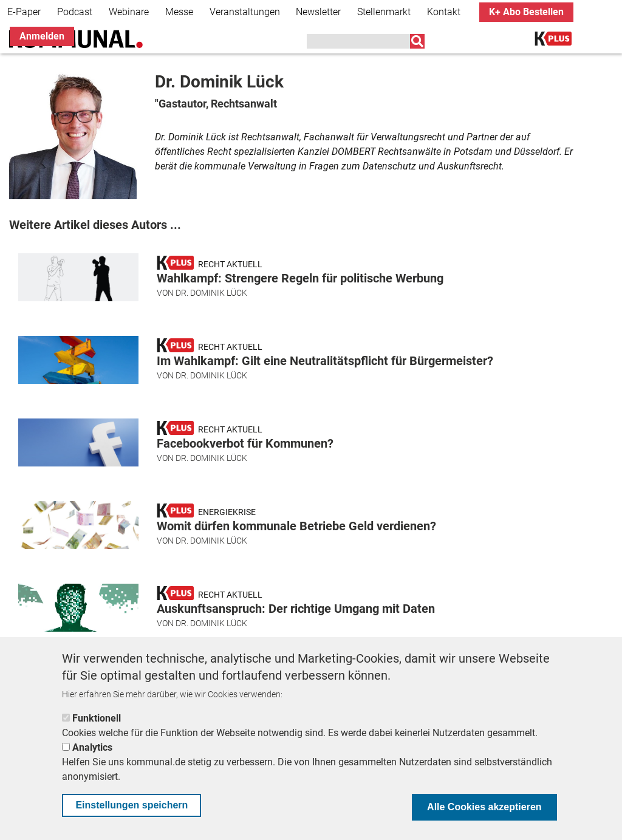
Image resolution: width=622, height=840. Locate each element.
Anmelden (42, 36)
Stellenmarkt (384, 12)
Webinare (129, 12)
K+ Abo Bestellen (526, 12)
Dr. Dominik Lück (211, 293)
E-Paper (24, 12)
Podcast (75, 12)
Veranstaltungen (245, 12)
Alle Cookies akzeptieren (484, 807)
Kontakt (444, 12)
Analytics (92, 747)
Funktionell (97, 718)
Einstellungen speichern (132, 805)
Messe (179, 12)
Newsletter (318, 12)
